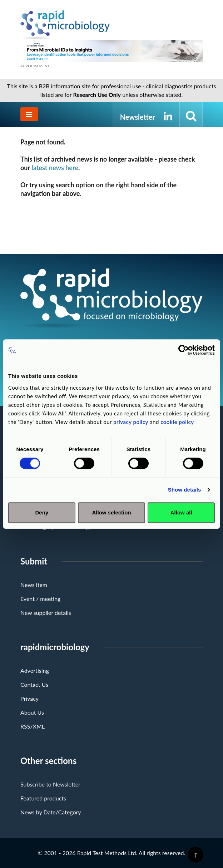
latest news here (55, 168)
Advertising (35, 670)
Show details (185, 490)
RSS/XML (33, 726)
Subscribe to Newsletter (50, 784)
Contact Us (34, 684)
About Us (32, 712)
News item (34, 585)
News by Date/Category (51, 812)
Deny (42, 512)
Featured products (43, 798)
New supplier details (46, 613)
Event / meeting (40, 599)
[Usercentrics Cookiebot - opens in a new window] (184, 350)
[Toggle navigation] (29, 114)
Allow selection (111, 512)
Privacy (29, 698)
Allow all (181, 512)
